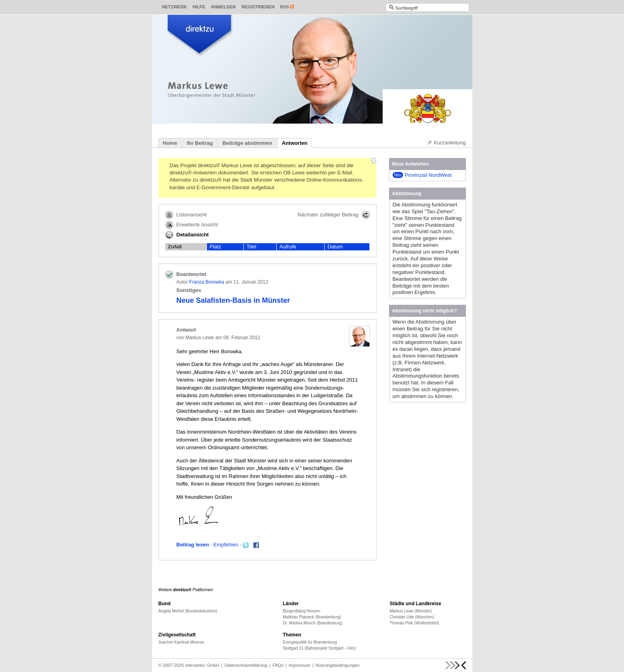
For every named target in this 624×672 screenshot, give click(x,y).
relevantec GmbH (202, 665)
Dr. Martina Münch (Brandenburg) (313, 623)
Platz (216, 247)
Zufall (175, 247)
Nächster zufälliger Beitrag (333, 215)
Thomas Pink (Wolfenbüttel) (414, 623)
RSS (285, 7)
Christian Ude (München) (412, 617)
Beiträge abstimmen (247, 143)
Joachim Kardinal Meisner (182, 642)
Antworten (295, 143)
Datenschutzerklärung (246, 665)
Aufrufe (288, 247)
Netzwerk (175, 7)
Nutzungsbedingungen (337, 665)
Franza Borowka (207, 282)
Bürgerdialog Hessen (302, 611)
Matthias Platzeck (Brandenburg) (312, 617)
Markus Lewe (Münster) (411, 611)
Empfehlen (226, 545)
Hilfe (199, 7)
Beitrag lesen (193, 545)
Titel (251, 247)
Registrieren (258, 7)
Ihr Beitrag (200, 143)
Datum (335, 247)
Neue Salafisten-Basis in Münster (233, 300)
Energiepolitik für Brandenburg (310, 642)
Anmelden (223, 7)
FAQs (278, 665)
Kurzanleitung (446, 142)
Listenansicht (186, 215)
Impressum (299, 665)
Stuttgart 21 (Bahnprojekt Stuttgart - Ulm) (319, 648)
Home (170, 143)
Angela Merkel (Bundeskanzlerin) (188, 611)
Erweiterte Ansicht (192, 225)
